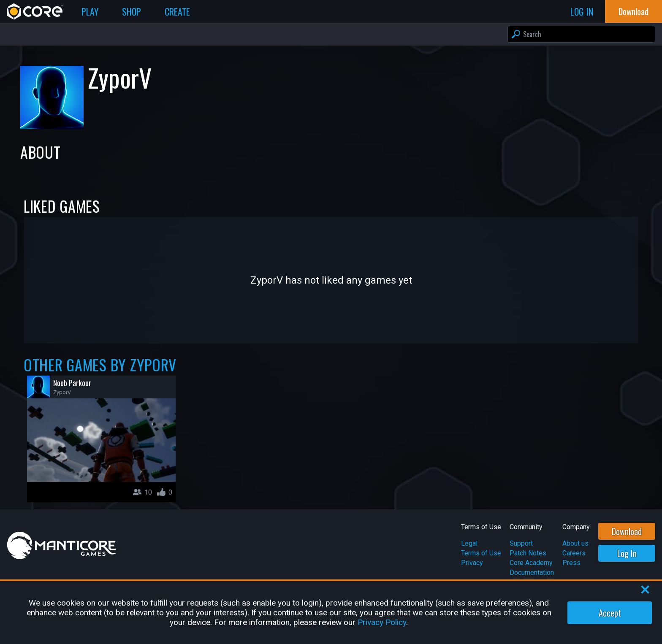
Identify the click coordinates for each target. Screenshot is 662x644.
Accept (610, 613)
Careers (574, 553)
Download (627, 531)
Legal (469, 543)
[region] (331, 613)
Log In (627, 553)
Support (521, 543)
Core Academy (531, 563)
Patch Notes (528, 553)
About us (575, 543)
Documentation (532, 572)
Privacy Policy (382, 622)
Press (571, 563)
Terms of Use (481, 553)
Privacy (472, 563)
